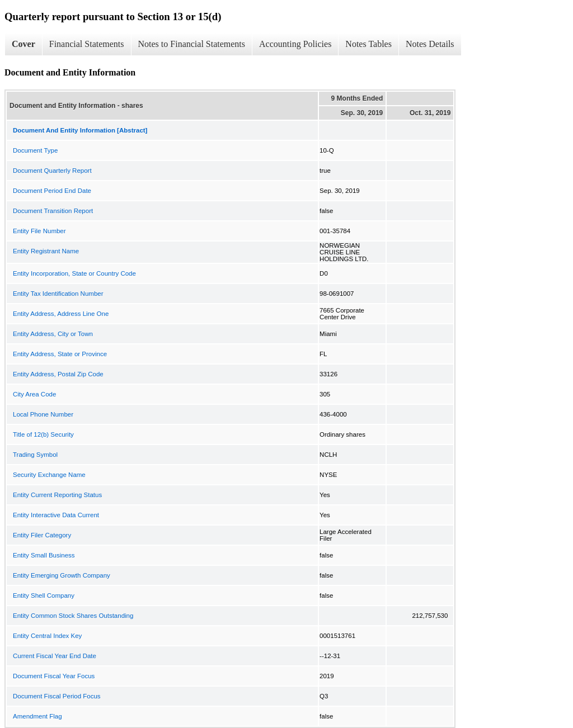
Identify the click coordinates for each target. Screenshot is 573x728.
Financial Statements (87, 44)
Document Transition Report (53, 211)
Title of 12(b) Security (43, 434)
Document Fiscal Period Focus (57, 696)
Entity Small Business (44, 555)
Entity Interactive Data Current (56, 515)
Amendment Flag (37, 716)
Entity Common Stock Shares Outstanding (73, 616)
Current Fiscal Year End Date (55, 656)
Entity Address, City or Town (53, 334)
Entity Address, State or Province (60, 354)
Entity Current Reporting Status (57, 495)
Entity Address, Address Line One (61, 314)
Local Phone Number (43, 414)
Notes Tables (368, 44)
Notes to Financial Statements (192, 44)
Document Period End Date (52, 191)
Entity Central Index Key (47, 636)
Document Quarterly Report (52, 171)
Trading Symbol (35, 455)
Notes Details (430, 44)
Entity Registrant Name (46, 251)
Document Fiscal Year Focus (54, 676)
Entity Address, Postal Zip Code (58, 374)
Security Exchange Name (49, 475)
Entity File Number (39, 231)
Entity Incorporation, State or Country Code (74, 273)
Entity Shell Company (44, 595)
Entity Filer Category (42, 535)
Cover (24, 44)
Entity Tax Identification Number (58, 294)
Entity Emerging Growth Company (62, 575)
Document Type (35, 150)
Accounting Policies (295, 44)
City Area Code (34, 394)
